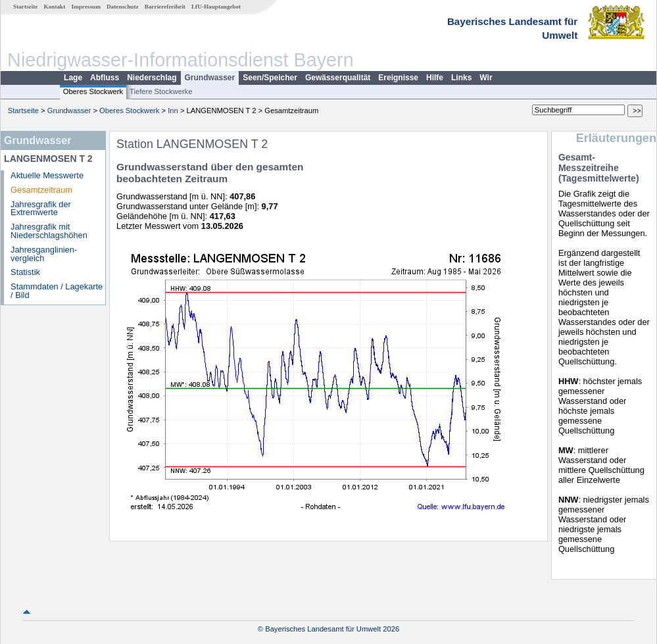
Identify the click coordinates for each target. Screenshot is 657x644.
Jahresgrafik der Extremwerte (41, 209)
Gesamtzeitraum (41, 190)
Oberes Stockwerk (93, 91)
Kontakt (55, 7)
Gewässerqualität (338, 78)
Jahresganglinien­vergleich (44, 254)
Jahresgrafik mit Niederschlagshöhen (49, 231)
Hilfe (435, 78)
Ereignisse (398, 78)
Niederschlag (152, 78)
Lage (73, 78)
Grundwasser (210, 78)
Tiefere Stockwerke (161, 91)
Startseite (25, 7)
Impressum (86, 7)
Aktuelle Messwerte (47, 175)
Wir (486, 78)
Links (461, 78)
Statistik (25, 272)
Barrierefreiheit (165, 7)
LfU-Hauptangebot (216, 7)
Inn (173, 111)
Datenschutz (123, 7)
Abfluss (105, 78)
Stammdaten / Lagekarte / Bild (57, 291)
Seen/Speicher (270, 78)
